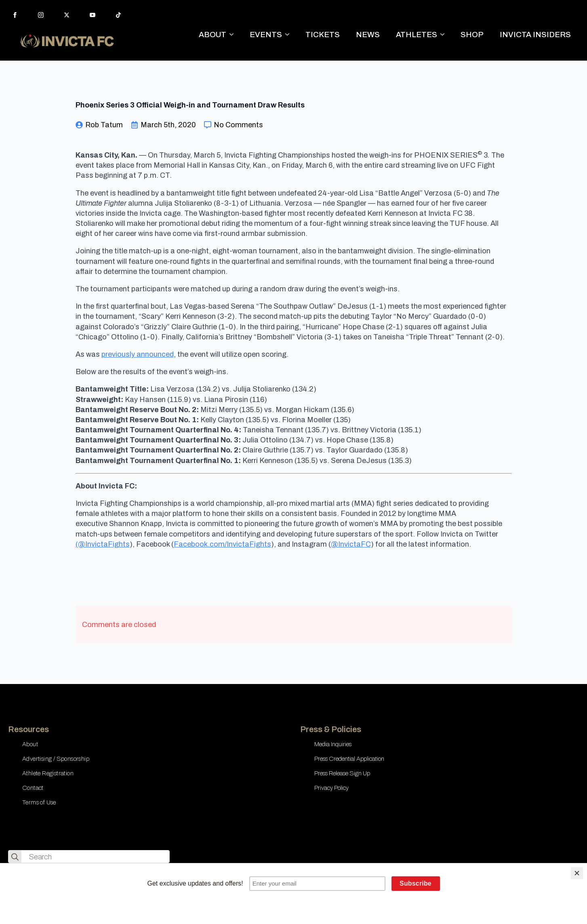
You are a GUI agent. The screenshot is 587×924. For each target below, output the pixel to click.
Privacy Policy (331, 788)
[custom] (118, 15)
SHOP (472, 35)
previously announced (138, 354)
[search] (15, 857)
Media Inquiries (333, 744)
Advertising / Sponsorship (56, 759)
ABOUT (212, 35)
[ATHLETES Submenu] (445, 35)
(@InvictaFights (103, 544)
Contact (33, 788)
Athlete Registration (48, 773)
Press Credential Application (349, 759)
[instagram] (41, 15)
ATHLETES (417, 35)
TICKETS (323, 35)
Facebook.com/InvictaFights (222, 544)
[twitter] (67, 15)
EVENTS (266, 35)
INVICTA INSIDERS (535, 35)
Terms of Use (39, 802)
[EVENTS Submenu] (290, 35)
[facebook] (15, 15)
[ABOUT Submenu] (234, 35)
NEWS (368, 35)
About (30, 744)
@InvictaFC (351, 544)
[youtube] (93, 15)
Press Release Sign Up (342, 773)
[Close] (577, 873)
